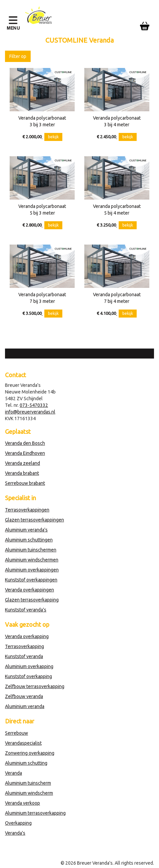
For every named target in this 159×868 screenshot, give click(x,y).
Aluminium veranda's (26, 530)
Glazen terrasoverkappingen (34, 520)
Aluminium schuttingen (29, 540)
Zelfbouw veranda (24, 696)
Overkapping (18, 823)
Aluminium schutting (26, 763)
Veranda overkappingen (29, 590)
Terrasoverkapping (24, 646)
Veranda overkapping (27, 636)
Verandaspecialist (23, 743)
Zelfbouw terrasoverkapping (35, 686)
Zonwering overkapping (30, 753)
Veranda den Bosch (25, 443)
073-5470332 (34, 405)
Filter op (18, 56)
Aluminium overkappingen (32, 570)
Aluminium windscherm (29, 793)
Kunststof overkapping (28, 676)
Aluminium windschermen (32, 560)
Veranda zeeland (22, 463)
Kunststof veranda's (26, 610)
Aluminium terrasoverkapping (35, 813)
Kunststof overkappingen (31, 580)
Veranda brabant (22, 473)
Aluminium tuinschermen (31, 550)
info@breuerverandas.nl (30, 412)
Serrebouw (16, 733)
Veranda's (15, 833)
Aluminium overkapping (29, 666)
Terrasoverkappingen (27, 510)
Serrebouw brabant (25, 483)
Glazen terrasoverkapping (32, 600)
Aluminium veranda (25, 706)
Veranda (13, 773)
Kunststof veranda (24, 656)
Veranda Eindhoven (25, 453)
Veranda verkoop (22, 803)
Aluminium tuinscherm (28, 783)
